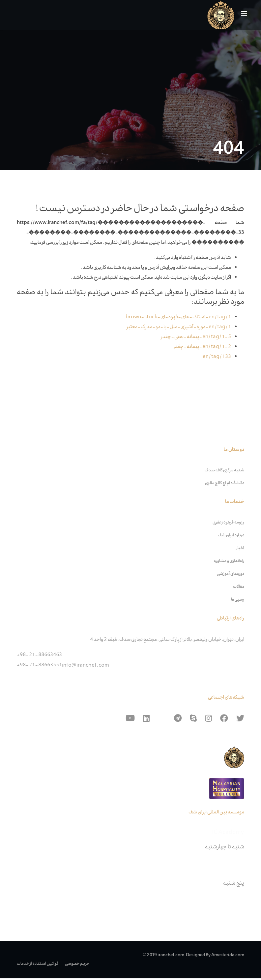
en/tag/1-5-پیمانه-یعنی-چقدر (196, 338)
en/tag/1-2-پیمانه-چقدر (202, 348)
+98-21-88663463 (39, 657)
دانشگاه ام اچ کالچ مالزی (225, 485)
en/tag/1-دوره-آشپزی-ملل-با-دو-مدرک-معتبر (179, 328)
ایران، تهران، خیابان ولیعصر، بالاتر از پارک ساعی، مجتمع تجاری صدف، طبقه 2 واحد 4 (167, 641)
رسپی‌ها (238, 601)
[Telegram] (178, 720)
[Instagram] (208, 720)
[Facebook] (224, 720)
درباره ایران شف (231, 537)
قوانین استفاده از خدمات (38, 965)
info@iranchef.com (86, 667)
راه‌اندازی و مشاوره (229, 563)
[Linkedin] (146, 720)
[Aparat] (162, 720)
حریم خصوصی (77, 965)
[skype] (193, 720)
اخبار (240, 550)
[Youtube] (130, 720)
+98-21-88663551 (39, 666)
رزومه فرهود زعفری (228, 524)
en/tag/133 (217, 358)
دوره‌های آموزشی (231, 576)
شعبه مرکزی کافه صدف (224, 472)
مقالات (239, 588)
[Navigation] (242, 15)
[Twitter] (240, 720)
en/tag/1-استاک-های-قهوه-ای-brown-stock (178, 318)
